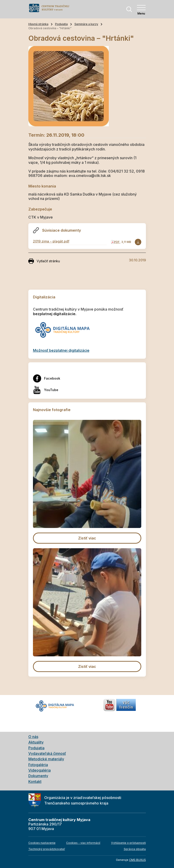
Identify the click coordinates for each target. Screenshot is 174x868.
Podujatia (61, 24)
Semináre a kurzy (86, 24)
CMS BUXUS (137, 860)
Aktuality (36, 742)
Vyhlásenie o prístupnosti (128, 843)
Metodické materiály (46, 759)
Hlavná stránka (38, 24)
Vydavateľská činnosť (47, 753)
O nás (33, 737)
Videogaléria (40, 770)
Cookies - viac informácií (83, 843)
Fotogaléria (38, 765)
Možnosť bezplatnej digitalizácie (61, 350)
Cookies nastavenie (42, 843)
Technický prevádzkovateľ (47, 849)
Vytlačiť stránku (44, 261)
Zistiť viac (87, 538)
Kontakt (35, 781)
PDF (117, 242)
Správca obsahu (135, 849)
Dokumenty (38, 776)
